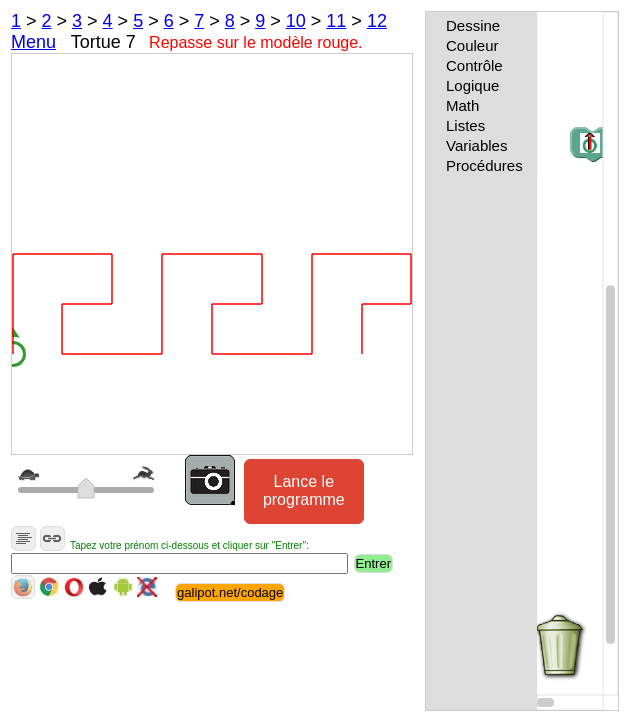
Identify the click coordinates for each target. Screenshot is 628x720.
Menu (33, 42)
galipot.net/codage (230, 592)
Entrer (373, 563)
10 (296, 21)
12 (377, 21)
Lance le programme (304, 490)
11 (336, 21)
